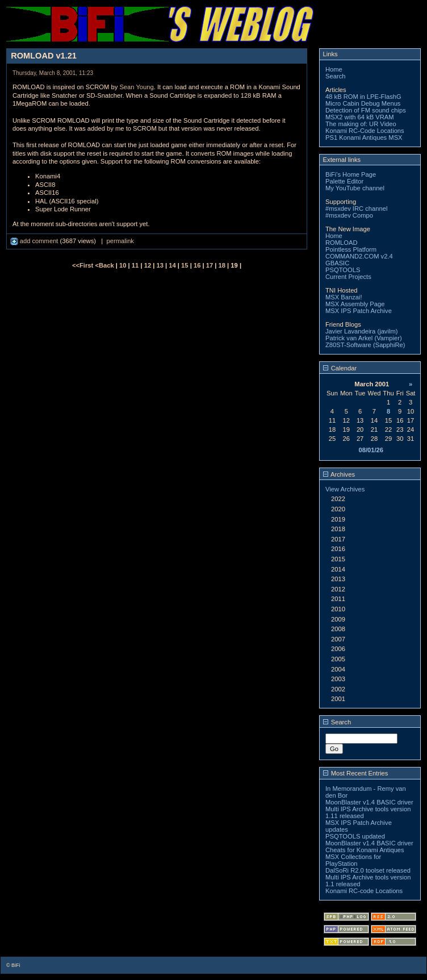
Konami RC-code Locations (364, 891)
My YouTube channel (355, 188)
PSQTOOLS (343, 270)
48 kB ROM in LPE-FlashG (363, 97)
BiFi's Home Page (351, 174)
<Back (105, 265)
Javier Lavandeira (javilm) (361, 331)
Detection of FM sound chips (366, 110)
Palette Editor (344, 181)
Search (335, 76)
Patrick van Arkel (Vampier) (364, 338)
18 (222, 265)
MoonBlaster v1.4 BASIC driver (369, 802)
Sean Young (136, 87)
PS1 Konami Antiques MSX (364, 137)
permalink (120, 241)
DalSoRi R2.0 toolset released (368, 870)
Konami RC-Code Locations (365, 131)
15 (185, 265)
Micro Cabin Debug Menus (363, 103)
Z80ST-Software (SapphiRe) (365, 345)
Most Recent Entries (356, 773)
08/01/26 (371, 450)
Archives (339, 474)
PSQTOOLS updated (355, 836)
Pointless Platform (351, 249)
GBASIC (337, 263)
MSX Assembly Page (355, 304)
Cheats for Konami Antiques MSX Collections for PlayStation (365, 857)
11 (135, 265)
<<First (83, 265)
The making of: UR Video (361, 124)
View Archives (345, 489)
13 (160, 265)
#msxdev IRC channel (356, 208)
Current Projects (348, 277)
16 (197, 265)
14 (172, 265)
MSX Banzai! (344, 297)
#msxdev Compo (349, 215)
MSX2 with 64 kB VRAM (360, 117)
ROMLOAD (342, 243)
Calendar (340, 368)
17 (210, 265)
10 (123, 265)
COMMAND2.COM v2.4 (359, 256)
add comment (35, 241)
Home (334, 69)
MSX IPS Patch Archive (359, 311)
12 (148, 265)
